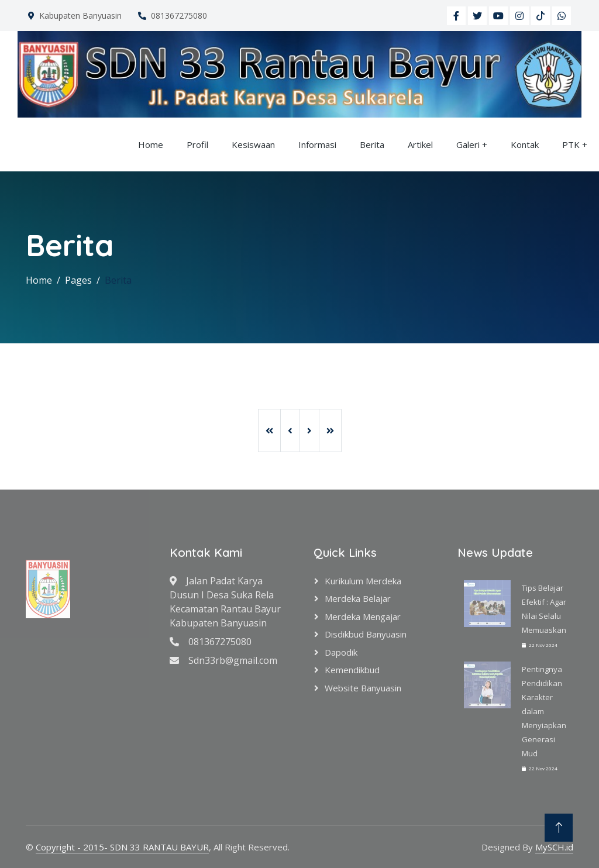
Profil (197, 144)
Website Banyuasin (363, 688)
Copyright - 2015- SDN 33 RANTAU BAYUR (122, 847)
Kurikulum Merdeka (363, 581)
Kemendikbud (352, 670)
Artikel (420, 144)
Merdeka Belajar (358, 598)
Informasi (317, 144)
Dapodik (341, 652)
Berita (372, 144)
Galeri (468, 144)
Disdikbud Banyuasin (366, 634)
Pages (78, 280)
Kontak (525, 144)
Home (151, 144)
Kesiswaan (253, 144)
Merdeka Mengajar (363, 616)
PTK (571, 144)
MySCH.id (554, 847)
